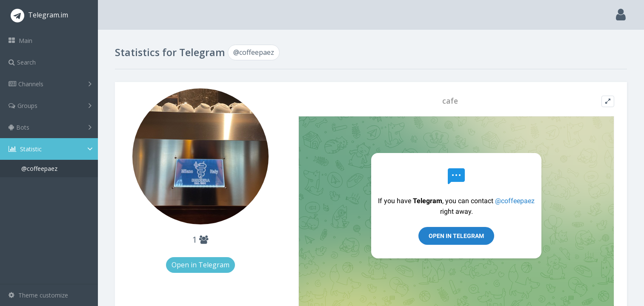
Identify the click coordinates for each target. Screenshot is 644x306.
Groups (50, 105)
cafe (450, 101)
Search (22, 62)
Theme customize (38, 295)
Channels (50, 84)
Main (20, 41)
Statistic (52, 149)
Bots (50, 127)
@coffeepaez (39, 169)
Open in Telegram (200, 265)
